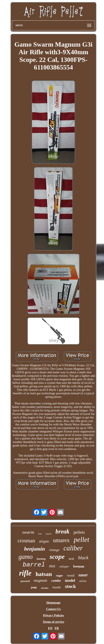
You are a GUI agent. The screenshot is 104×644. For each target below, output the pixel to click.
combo (56, 581)
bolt (40, 534)
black (83, 558)
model (70, 580)
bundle (57, 587)
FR (57, 628)
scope (57, 557)
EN (50, 628)
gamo (26, 557)
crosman (26, 541)
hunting (41, 559)
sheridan (45, 588)
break (62, 531)
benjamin (35, 549)
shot (52, 566)
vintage (54, 550)
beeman (79, 566)
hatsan (44, 574)
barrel (34, 565)
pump (34, 588)
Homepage (53, 603)
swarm (28, 532)
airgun (44, 541)
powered (25, 581)
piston (49, 534)
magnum (40, 580)
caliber (73, 548)
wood (71, 575)
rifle (25, 573)
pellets (79, 532)
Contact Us (53, 609)
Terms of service (53, 622)
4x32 (71, 559)
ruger (60, 576)
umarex (61, 540)
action (83, 581)
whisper (64, 566)
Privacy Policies (53, 615)
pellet (82, 540)
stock (70, 586)
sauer (83, 575)
